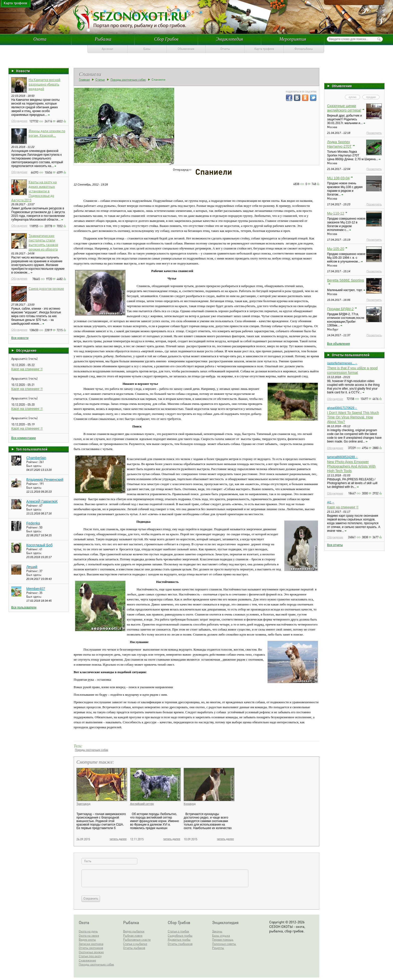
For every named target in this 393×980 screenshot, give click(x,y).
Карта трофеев (264, 49)
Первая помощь (223, 940)
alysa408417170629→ (342, 408)
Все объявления (338, 344)
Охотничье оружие (91, 952)
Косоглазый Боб (39, 545)
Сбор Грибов (166, 39)
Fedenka (33, 523)
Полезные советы (224, 944)
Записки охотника (91, 944)
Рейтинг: (33, 462)
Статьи (100, 80)
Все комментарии (24, 438)
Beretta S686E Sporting (346, 280)
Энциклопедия (230, 39)
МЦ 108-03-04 (338, 178)
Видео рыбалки (134, 931)
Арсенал (108, 49)
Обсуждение (19, 121)
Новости (23, 71)
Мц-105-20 (336, 249)
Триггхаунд (83, 804)
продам (371, 97)
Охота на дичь (88, 931)
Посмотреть (374, 133)
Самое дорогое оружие (46, 288)
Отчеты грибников (180, 944)
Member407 (36, 589)
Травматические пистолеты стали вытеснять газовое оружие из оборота (43, 242)
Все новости (20, 338)
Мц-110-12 (336, 213)
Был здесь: (34, 466)
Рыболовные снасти (137, 940)
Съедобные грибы (180, 936)
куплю (353, 97)
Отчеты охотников (91, 948)
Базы (147, 49)
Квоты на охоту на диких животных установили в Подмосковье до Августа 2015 (34, 191)
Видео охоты (87, 940)
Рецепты (218, 948)
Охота (40, 39)
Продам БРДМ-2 (340, 309)
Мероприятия (293, 39)
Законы (217, 931)
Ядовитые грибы (179, 940)
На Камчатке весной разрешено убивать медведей (44, 84)
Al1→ (331, 502)
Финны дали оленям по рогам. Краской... (47, 133)
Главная (84, 80)
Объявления (186, 49)
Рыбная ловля (133, 936)
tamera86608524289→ (342, 457)
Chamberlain (36, 458)
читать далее (118, 839)
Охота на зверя (89, 936)
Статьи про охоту (90, 956)
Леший (32, 567)
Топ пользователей (32, 449)
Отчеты (225, 49)
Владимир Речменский (45, 480)
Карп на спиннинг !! (27, 369)
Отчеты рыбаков (134, 948)
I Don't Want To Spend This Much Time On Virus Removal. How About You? (353, 417)
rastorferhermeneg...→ (342, 363)
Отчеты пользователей (351, 355)
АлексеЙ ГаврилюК (42, 501)
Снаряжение (87, 960)
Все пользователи (24, 607)
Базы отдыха (221, 936)
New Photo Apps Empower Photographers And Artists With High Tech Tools (351, 466)
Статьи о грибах (178, 931)
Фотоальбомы (304, 49)
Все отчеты (335, 545)
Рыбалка (103, 39)
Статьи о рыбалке (135, 944)
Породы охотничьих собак (128, 80)
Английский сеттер (142, 804)
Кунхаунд (190, 804)
